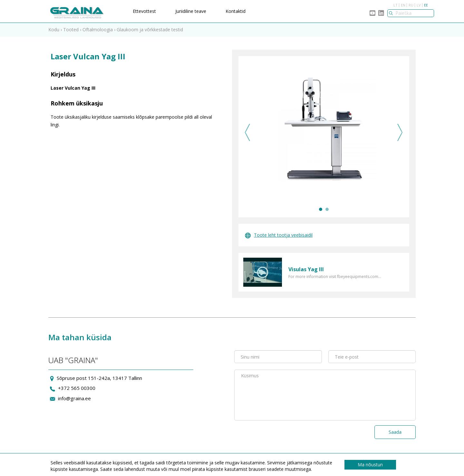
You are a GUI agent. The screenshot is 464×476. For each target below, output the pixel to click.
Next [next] (400, 132)
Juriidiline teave (191, 11)
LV (419, 5)
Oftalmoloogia (98, 30)
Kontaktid (236, 11)
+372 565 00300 (77, 388)
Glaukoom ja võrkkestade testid (150, 30)
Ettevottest (144, 11)
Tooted (71, 30)
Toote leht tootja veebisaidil (279, 235)
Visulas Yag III (306, 269)
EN (403, 5)
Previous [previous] (248, 132)
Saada (395, 432)
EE (426, 5)
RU (411, 5)
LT (396, 5)
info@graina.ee (74, 398)
